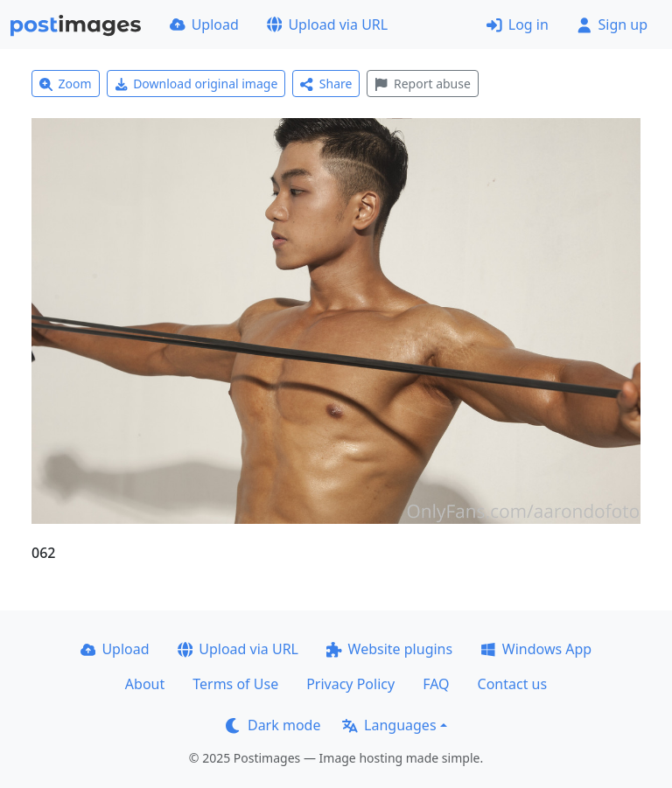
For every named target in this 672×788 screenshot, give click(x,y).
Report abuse (422, 84)
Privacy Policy (350, 684)
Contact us (513, 684)
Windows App (536, 649)
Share (326, 84)
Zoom (66, 84)
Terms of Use (235, 684)
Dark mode (273, 725)
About (145, 684)
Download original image (196, 84)
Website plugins (389, 649)
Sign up (612, 24)
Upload (204, 24)
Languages (389, 725)
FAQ (436, 684)
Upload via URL (327, 24)
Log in (518, 24)
